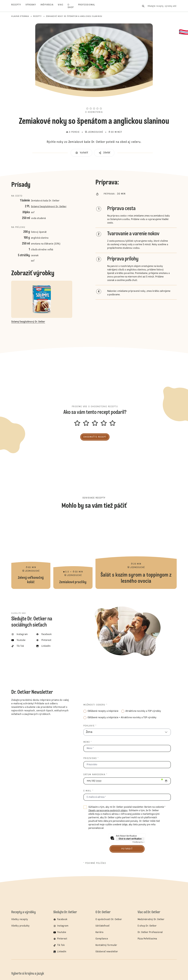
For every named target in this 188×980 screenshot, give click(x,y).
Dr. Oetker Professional (150, 932)
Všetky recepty (20, 920)
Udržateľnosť (103, 926)
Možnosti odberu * (95, 705)
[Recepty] (18, 6)
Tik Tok (61, 945)
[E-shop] (73, 6)
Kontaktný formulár (106, 945)
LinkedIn (62, 952)
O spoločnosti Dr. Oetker (109, 920)
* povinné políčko (95, 863)
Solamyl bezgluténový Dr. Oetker (49, 207)
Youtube (62, 932)
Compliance (102, 939)
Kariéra (99, 932)
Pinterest (62, 939)
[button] (94, 103)
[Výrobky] (33, 6)
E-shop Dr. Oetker (147, 926)
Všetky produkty (20, 926)
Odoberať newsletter (107, 952)
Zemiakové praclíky (73, 552)
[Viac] (63, 6)
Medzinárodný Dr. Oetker (151, 920)
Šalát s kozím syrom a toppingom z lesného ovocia (136, 552)
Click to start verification (130, 839)
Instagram (63, 926)
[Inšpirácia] (49, 6)
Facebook (62, 920)
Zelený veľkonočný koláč (31, 552)
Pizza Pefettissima (147, 939)
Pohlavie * (90, 726)
